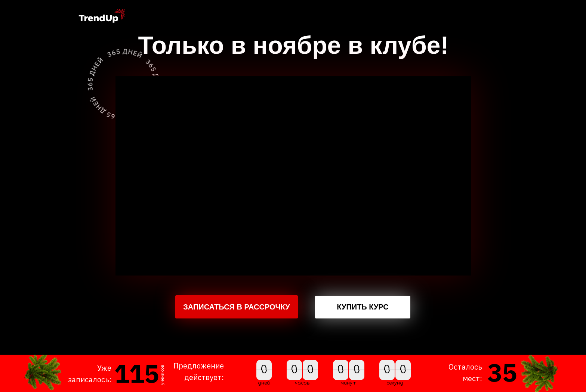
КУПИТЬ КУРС (363, 307)
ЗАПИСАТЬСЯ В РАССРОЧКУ (237, 307)
